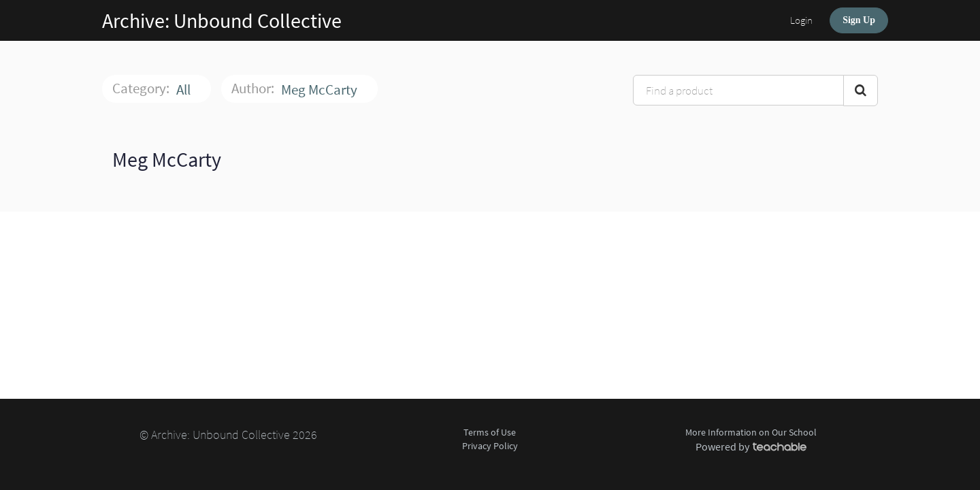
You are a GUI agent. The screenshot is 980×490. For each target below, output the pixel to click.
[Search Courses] (861, 91)
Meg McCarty (321, 89)
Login (801, 20)
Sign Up (859, 20)
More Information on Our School (751, 432)
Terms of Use (490, 432)
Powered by (751, 446)
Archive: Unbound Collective (222, 20)
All (185, 89)
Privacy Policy (490, 446)
